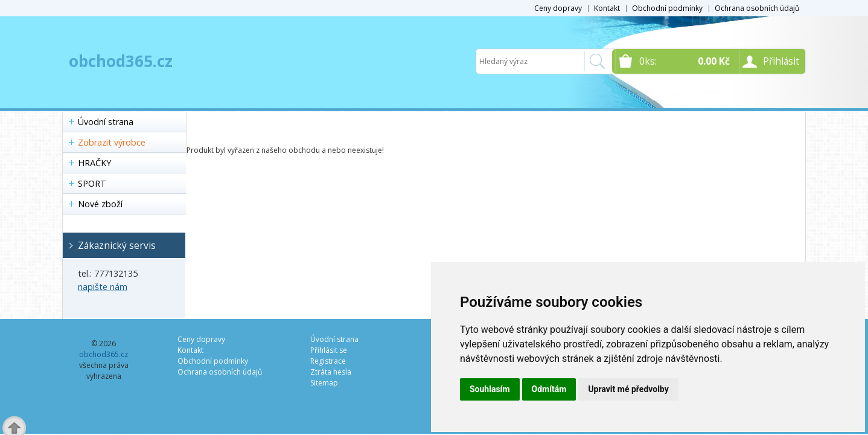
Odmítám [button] (549, 389)
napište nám (103, 287)
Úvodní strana (106, 122)
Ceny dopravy (558, 8)
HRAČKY (94, 163)
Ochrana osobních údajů (757, 8)
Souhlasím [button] (490, 389)
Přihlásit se (329, 350)
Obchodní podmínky (667, 8)
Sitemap (324, 383)
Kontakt (607, 8)
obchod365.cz (121, 61)
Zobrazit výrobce (112, 142)
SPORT (92, 183)
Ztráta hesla (331, 372)
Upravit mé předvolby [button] (628, 389)
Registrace (328, 361)
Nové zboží (100, 204)
